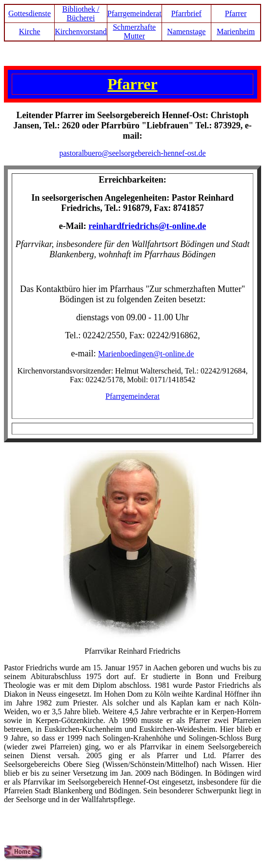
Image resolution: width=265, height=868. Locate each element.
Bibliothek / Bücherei (81, 13)
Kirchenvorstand (81, 31)
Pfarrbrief (186, 13)
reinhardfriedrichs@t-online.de (147, 226)
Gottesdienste (30, 13)
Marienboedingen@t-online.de (146, 354)
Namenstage (186, 31)
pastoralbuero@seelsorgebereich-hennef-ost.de (132, 153)
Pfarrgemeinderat (134, 13)
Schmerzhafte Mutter (134, 31)
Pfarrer (236, 13)
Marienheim (236, 31)
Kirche (30, 31)
